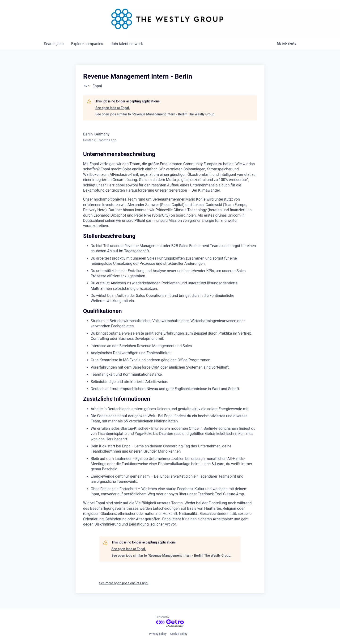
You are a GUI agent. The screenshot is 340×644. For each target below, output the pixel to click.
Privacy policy (158, 634)
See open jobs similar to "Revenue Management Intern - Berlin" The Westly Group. (155, 114)
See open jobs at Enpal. (113, 108)
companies (87, 44)
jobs (54, 44)
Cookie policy (179, 634)
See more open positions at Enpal (124, 583)
